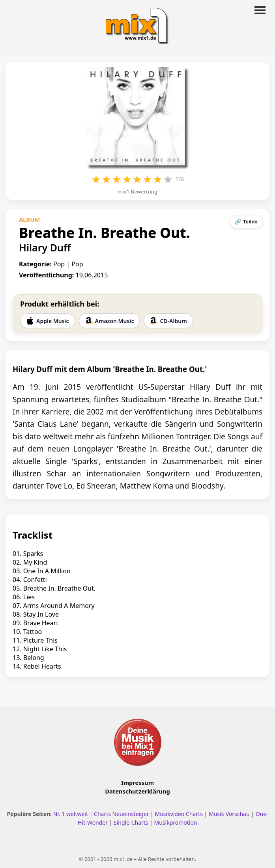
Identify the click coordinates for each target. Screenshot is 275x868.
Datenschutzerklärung (137, 791)
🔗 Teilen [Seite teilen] (246, 222)
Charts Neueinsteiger (121, 814)
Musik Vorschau (229, 814)
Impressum (137, 783)
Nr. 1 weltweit (71, 814)
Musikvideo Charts (179, 814)
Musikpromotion (176, 822)
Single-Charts (131, 822)
